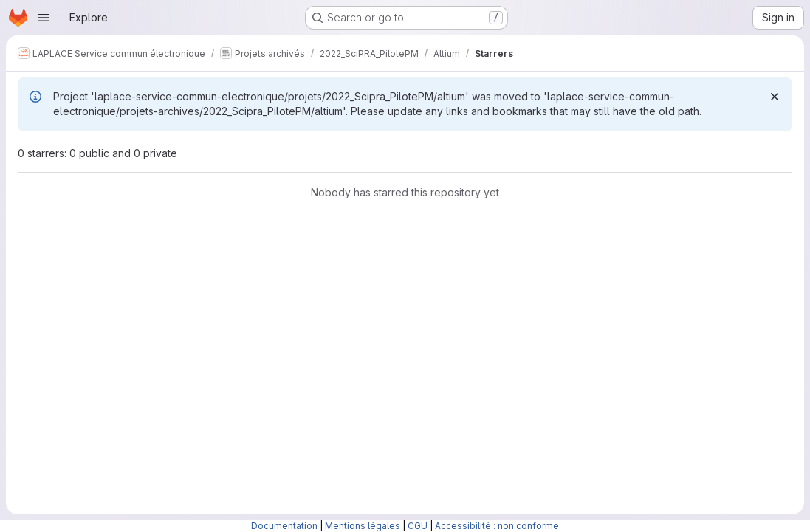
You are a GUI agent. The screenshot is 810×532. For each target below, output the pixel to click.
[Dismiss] (775, 97)
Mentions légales (363, 526)
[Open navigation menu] (44, 18)
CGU (418, 526)
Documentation (284, 526)
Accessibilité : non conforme (497, 526)
